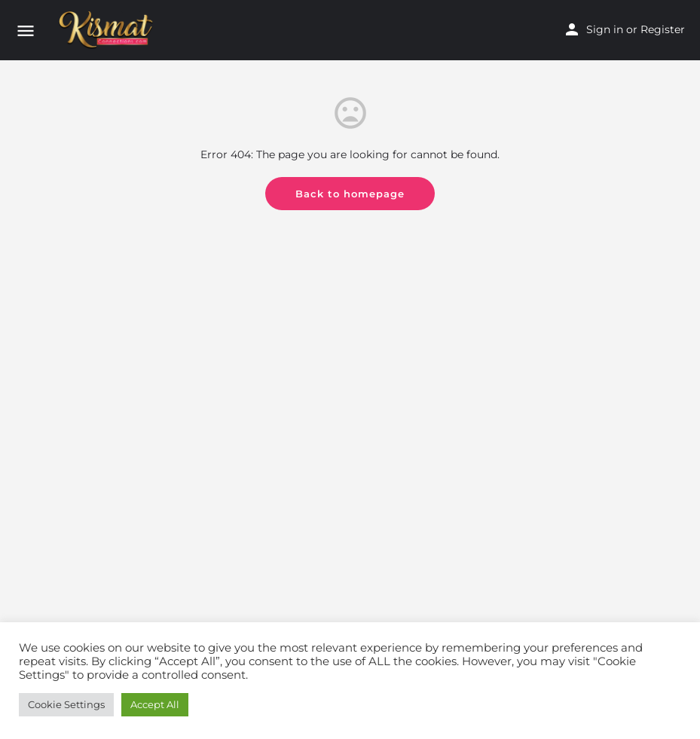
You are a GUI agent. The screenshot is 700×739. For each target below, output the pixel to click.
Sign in (605, 29)
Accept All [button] (155, 704)
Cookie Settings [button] (66, 704)
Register (663, 29)
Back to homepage (350, 194)
